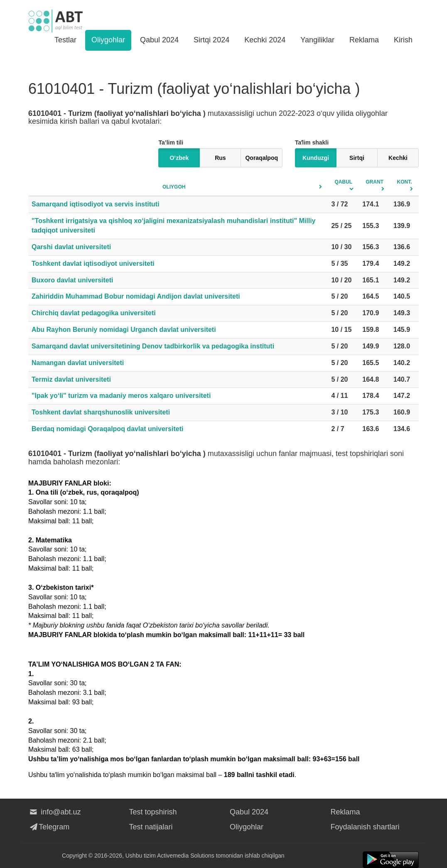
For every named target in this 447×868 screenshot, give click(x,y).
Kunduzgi (316, 158)
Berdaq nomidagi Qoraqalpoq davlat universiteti (107, 429)
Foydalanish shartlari (365, 827)
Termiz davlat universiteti (71, 379)
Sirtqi (357, 158)
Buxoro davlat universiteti (72, 280)
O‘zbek (179, 158)
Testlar (65, 40)
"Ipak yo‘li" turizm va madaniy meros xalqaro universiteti (121, 396)
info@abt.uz (55, 812)
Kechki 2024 (265, 40)
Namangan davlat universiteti (78, 363)
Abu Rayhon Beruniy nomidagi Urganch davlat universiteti (124, 330)
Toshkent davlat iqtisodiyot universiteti (93, 264)
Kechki (398, 158)
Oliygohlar (108, 40)
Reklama (364, 40)
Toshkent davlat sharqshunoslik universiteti (101, 412)
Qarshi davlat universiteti (71, 247)
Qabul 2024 (159, 40)
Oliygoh (174, 187)
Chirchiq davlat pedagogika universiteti (94, 313)
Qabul (344, 182)
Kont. (405, 182)
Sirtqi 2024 (211, 40)
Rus (220, 158)
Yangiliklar (317, 40)
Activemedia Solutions (186, 856)
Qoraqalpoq (262, 158)
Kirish (403, 40)
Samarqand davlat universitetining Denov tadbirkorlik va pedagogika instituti (153, 346)
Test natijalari (151, 827)
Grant (375, 182)
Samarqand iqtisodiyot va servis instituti (96, 204)
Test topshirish (153, 812)
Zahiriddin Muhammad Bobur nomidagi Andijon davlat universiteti (136, 296)
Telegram (49, 827)
